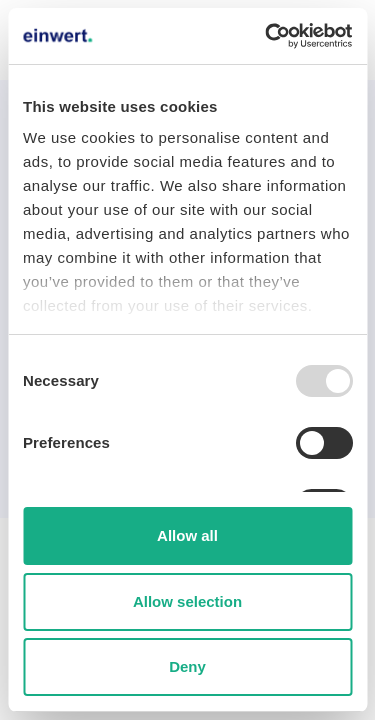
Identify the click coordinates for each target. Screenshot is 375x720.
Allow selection (187, 601)
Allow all (187, 535)
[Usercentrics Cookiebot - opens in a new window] (267, 36)
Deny (187, 666)
